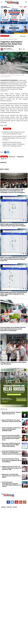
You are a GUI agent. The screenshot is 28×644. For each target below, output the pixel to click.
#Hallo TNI (4, 159)
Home (1, 39)
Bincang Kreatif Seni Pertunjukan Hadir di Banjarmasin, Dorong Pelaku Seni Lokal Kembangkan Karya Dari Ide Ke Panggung (12, 191)
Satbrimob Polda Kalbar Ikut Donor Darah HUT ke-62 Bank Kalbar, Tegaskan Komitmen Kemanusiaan (12, 453)
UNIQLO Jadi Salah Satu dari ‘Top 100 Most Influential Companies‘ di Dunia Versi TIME (12, 468)
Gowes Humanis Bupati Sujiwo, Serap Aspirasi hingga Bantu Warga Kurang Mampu (12, 460)
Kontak (15, 507)
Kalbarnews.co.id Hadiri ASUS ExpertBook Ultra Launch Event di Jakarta (11, 476)
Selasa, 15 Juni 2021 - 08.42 (9, 50)
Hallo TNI (16, 39)
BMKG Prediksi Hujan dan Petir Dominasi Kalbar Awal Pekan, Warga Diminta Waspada (13, 225)
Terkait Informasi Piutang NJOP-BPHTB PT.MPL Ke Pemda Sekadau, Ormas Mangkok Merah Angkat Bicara (12, 438)
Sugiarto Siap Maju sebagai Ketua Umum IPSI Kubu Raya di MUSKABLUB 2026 (11, 429)
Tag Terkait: (4, 157)
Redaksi (4, 507)
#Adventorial (12, 157)
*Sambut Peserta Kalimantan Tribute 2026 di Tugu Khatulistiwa (13, 363)
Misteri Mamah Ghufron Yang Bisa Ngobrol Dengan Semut (11, 413)
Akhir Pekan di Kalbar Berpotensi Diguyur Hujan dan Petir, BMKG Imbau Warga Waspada (11, 445)
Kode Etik (9, 507)
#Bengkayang (20, 157)
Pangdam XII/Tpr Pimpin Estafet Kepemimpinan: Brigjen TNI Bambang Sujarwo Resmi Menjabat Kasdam (13, 144)
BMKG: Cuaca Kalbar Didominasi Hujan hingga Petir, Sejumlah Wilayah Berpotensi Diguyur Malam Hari (14, 259)
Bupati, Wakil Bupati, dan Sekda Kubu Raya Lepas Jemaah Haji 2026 (12, 421)
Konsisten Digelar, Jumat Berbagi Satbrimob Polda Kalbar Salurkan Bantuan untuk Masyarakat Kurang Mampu (13, 329)
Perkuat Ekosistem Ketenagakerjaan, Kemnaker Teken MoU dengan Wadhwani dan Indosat (12, 484)
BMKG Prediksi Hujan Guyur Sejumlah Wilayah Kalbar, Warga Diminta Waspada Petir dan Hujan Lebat (14, 294)
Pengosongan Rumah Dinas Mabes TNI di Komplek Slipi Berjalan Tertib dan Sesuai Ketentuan (14, 138)
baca (21, 49)
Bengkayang (11, 39)
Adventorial (6, 39)
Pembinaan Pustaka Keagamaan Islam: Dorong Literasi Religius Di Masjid (14, 133)
